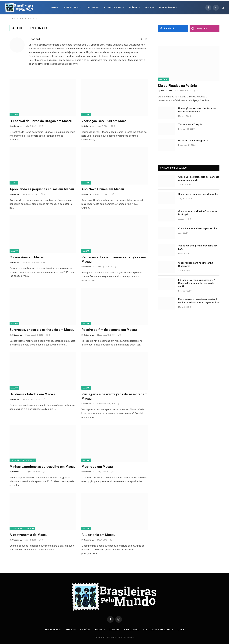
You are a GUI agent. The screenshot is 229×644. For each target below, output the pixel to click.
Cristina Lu (35, 39)
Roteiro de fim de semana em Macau (109, 330)
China (14, 183)
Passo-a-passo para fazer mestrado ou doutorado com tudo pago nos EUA (199, 301)
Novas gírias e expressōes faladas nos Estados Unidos (197, 110)
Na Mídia (85, 630)
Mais (148, 8)
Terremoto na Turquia (190, 125)
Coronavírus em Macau (27, 257)
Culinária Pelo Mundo (22, 528)
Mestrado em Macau (97, 467)
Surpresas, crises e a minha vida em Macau (42, 330)
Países (133, 8)
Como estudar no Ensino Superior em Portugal (198, 213)
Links (181, 630)
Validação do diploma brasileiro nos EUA (198, 247)
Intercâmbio (167, 8)
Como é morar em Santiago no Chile (198, 228)
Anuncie (100, 630)
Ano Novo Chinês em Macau (103, 189)
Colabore (93, 8)
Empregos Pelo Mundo (23, 460)
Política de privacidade (158, 630)
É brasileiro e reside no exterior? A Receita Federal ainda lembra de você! (197, 283)
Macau (14, 115)
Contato (114, 630)
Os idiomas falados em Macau (32, 394)
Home (55, 8)
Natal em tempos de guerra (193, 141)
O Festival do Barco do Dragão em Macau (41, 121)
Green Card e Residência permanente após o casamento (199, 178)
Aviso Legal (132, 630)
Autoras (70, 630)
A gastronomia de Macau (29, 535)
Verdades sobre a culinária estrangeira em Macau (114, 259)
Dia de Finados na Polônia (177, 86)
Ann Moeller (166, 91)
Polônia (163, 79)
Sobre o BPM (71, 8)
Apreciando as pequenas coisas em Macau (42, 189)
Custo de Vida (113, 8)
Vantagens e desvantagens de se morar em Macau (114, 396)
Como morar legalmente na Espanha (198, 194)
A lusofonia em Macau (98, 535)
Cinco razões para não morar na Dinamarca (196, 264)
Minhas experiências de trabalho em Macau (43, 467)
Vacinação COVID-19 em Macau (105, 121)
